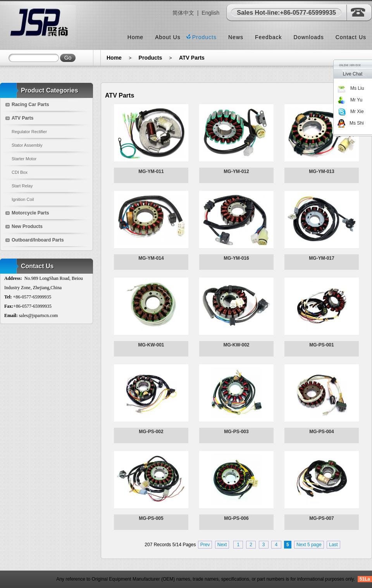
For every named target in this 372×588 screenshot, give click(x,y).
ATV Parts (192, 58)
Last (333, 545)
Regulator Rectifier (29, 132)
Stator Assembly (27, 145)
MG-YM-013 (321, 171)
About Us (168, 37)
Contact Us (351, 37)
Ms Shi (350, 123)
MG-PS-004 (321, 432)
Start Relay (22, 186)
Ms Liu (350, 88)
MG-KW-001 (151, 345)
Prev (205, 545)
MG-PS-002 (151, 432)
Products (204, 37)
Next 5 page (309, 545)
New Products (27, 226)
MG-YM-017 (321, 258)
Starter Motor (24, 159)
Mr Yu (350, 100)
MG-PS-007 (321, 518)
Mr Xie (350, 111)
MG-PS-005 (151, 518)
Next (222, 545)
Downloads (308, 37)
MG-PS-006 (236, 518)
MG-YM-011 (151, 171)
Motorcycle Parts (30, 213)
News (236, 37)
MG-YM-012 (236, 171)
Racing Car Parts (30, 105)
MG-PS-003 (236, 432)
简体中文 (183, 13)
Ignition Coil (23, 199)
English (210, 13)
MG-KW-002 (236, 345)
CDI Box (20, 172)
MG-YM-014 (151, 258)
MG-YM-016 (236, 258)
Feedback (268, 37)
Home (135, 37)
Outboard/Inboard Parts (38, 240)
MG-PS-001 (321, 345)
